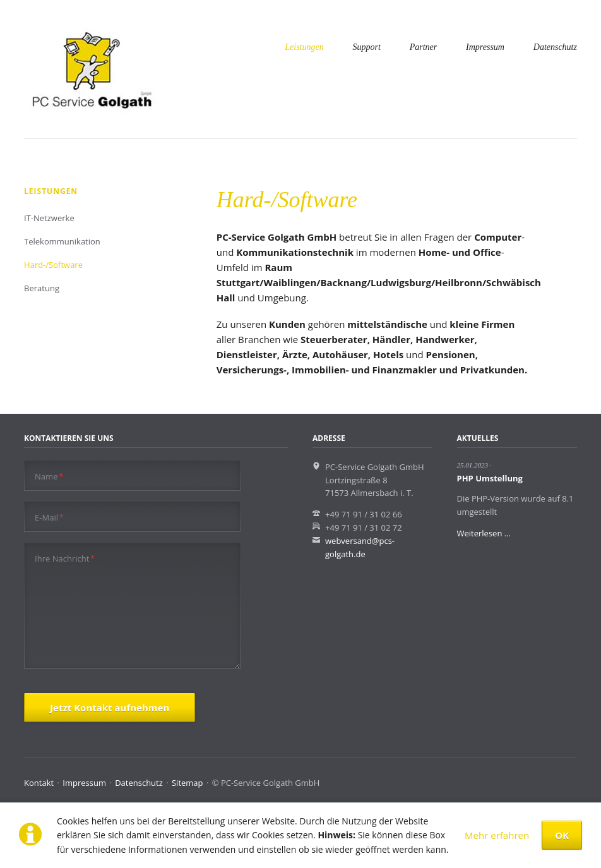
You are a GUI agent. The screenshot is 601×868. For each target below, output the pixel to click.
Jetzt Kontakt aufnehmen (110, 708)
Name (49, 476)
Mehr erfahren (497, 835)
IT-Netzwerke (49, 218)
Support (367, 47)
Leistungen (304, 47)
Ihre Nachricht (65, 558)
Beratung (42, 288)
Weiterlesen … (484, 533)
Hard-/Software (53, 265)
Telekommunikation (62, 241)
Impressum (485, 47)
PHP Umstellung (490, 478)
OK (562, 835)
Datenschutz (555, 47)
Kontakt (39, 783)
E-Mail (49, 517)
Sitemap (187, 783)
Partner (424, 47)
